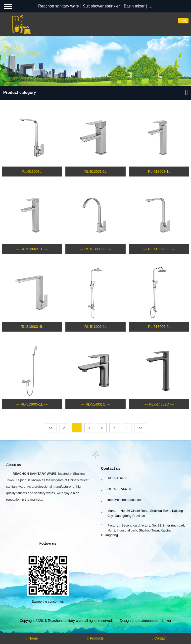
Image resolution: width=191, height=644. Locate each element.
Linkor (167, 621)
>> (140, 428)
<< (51, 428)
